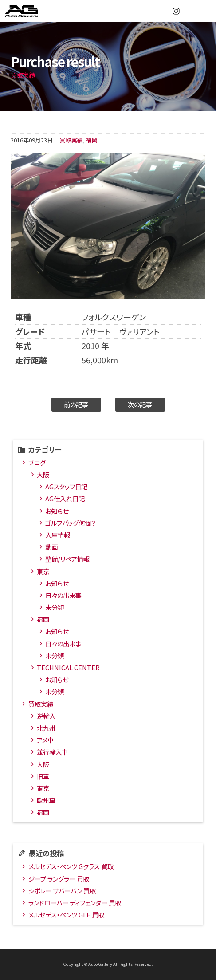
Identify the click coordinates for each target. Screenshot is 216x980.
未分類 (55, 607)
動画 (51, 547)
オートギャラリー (31, 11)
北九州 (46, 728)
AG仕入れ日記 (65, 498)
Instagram (176, 11)
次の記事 (140, 404)
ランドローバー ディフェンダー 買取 (75, 903)
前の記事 (76, 404)
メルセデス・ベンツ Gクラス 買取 (71, 866)
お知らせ (57, 511)
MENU (205, 11)
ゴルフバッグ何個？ (70, 523)
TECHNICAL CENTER (68, 667)
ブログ (37, 462)
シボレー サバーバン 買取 (62, 891)
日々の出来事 (63, 595)
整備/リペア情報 (67, 559)
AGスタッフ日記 (66, 486)
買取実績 (71, 140)
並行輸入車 (52, 752)
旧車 (43, 776)
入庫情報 (58, 535)
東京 (43, 571)
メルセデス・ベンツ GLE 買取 (66, 915)
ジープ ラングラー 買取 (59, 879)
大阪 (43, 474)
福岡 (92, 140)
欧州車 (46, 800)
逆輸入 (46, 716)
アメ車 (45, 740)
